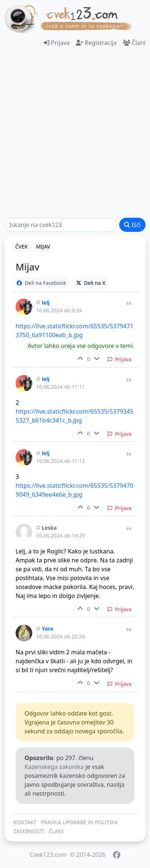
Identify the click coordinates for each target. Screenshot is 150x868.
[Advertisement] (75, 137)
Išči (132, 225)
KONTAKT (25, 822)
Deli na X (91, 283)
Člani (134, 43)
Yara (48, 629)
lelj (46, 303)
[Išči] (61, 225)
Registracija (96, 43)
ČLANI (56, 831)
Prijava (57, 43)
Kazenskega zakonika (54, 767)
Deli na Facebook (42, 283)
